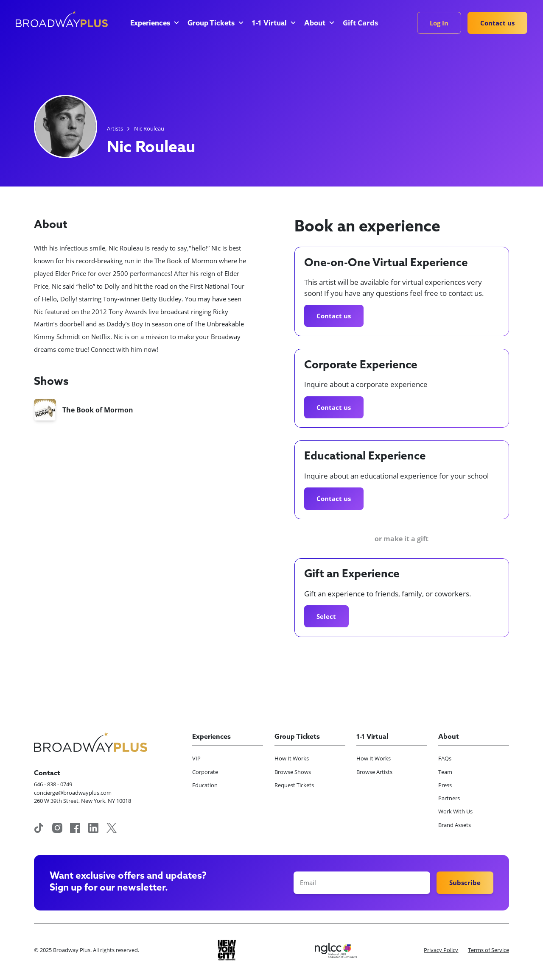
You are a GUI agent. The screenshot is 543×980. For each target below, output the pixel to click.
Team (445, 772)
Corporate (205, 772)
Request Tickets (294, 785)
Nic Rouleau (149, 128)
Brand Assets (455, 825)
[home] (62, 19)
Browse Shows (293, 772)
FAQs (445, 758)
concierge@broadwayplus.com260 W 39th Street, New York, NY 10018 (83, 797)
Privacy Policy (441, 950)
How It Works (292, 758)
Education (205, 785)
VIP (196, 758)
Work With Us (455, 811)
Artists (115, 128)
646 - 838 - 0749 (53, 784)
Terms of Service (488, 950)
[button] (154, 24)
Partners (449, 798)
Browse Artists (374, 772)
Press (445, 785)
